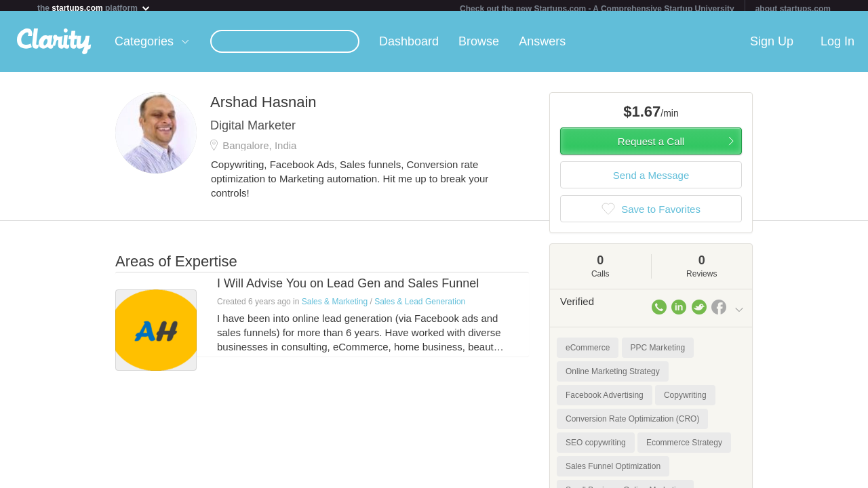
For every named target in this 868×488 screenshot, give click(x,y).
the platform (94, 8)
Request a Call (651, 147)
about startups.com (793, 9)
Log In (837, 47)
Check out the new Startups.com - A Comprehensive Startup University (597, 9)
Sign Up (772, 47)
